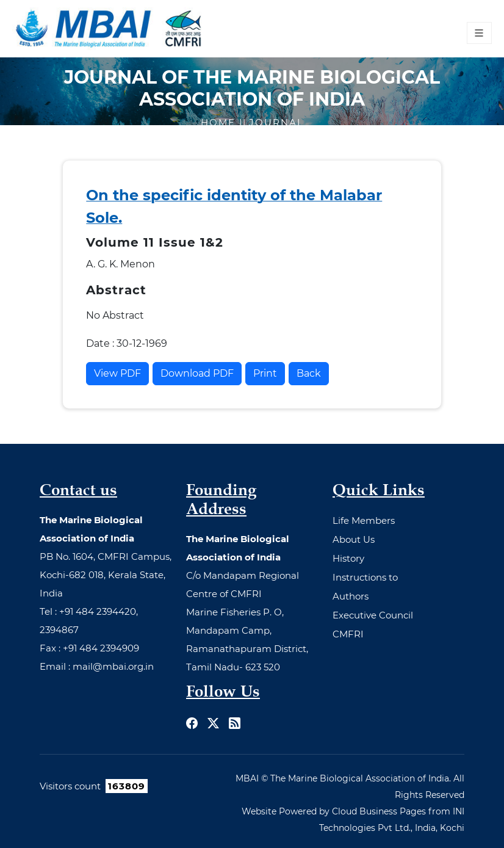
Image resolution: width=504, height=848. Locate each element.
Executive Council (373, 615)
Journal (276, 122)
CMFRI (348, 634)
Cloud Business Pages (379, 811)
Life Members (364, 520)
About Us (354, 539)
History (348, 558)
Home (220, 122)
